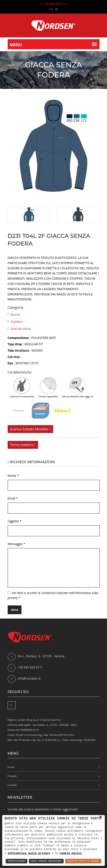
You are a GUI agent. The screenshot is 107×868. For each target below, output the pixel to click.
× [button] (101, 817)
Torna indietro (22, 445)
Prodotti (12, 776)
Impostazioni (17, 861)
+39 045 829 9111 (56, 4)
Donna (15, 315)
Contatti (12, 785)
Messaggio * (16, 544)
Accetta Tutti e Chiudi (83, 861)
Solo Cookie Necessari (46, 861)
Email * (13, 498)
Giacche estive (21, 329)
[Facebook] (12, 705)
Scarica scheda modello (29, 429)
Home (11, 767)
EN (51, 10)
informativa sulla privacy (29, 853)
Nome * (13, 476)
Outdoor (17, 322)
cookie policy (71, 853)
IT (57, 10)
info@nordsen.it (29, 678)
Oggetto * (15, 521)
